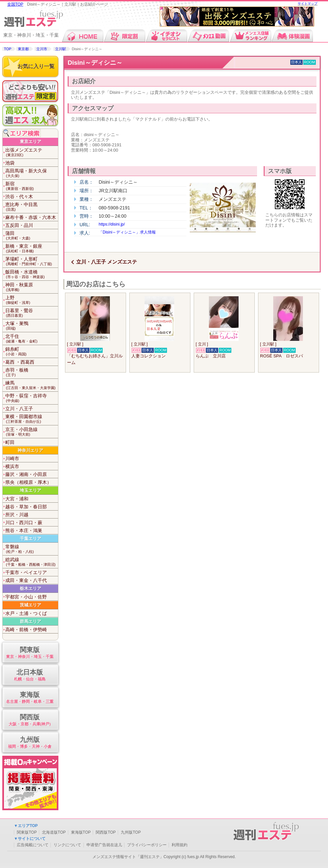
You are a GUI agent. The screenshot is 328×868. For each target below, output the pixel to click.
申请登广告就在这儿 (104, 845)
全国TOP (15, 4)
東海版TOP (81, 832)
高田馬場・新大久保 (32, 173)
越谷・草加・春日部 (26, 507)
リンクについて (67, 845)
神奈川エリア (30, 450)
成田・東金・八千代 (26, 580)
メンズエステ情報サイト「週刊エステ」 (128, 857)
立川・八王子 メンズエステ (107, 262)
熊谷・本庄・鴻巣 (24, 530)
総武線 (32, 562)
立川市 (42, 49)
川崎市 (12, 458)
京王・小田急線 (32, 432)
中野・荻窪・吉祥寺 (32, 398)
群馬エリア (31, 621)
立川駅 (61, 49)
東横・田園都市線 (32, 419)
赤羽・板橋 (32, 372)
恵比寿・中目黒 (32, 207)
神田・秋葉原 (32, 287)
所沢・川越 (17, 515)
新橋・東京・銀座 (32, 249)
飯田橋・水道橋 (32, 274)
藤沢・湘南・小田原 (26, 474)
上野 (32, 300)
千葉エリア (31, 539)
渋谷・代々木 (19, 197)
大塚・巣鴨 (32, 326)
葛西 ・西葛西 (20, 362)
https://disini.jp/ (112, 224)
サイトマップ (308, 3)
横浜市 (12, 466)
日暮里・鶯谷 (32, 313)
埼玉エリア (31, 490)
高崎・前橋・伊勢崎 (26, 630)
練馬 (32, 385)
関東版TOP (27, 832)
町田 (10, 442)
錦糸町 (32, 352)
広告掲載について (33, 845)
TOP (8, 49)
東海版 (30, 698)
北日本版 (30, 675)
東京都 (23, 49)
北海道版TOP (54, 832)
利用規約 (180, 845)
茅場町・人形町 (32, 261)
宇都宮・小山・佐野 (26, 597)
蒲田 (32, 236)
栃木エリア (31, 588)
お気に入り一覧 (36, 66)
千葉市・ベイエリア (26, 572)
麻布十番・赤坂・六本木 (31, 217)
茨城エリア (31, 605)
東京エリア (31, 142)
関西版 (30, 720)
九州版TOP (131, 832)
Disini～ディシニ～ (95, 63)
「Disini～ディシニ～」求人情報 (127, 232)
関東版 (30, 653)
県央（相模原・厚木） (28, 482)
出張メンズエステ (32, 152)
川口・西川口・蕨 (24, 523)
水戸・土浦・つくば (26, 613)
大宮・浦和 (17, 499)
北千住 (32, 339)
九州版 (30, 743)
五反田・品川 (19, 225)
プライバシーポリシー (147, 845)
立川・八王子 (19, 409)
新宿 (32, 186)
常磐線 (32, 549)
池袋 (10, 163)
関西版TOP (106, 832)
